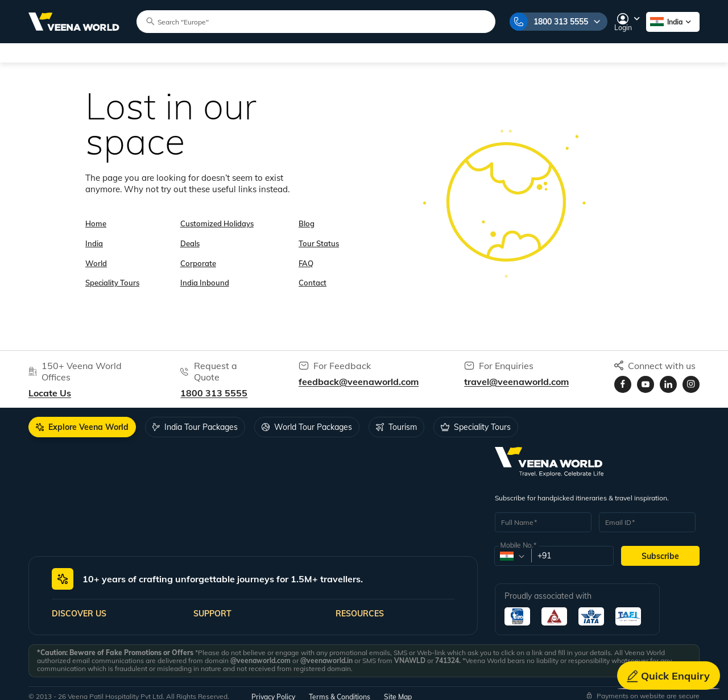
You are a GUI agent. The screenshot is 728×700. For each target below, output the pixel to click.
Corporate (198, 250)
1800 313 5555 (554, 22)
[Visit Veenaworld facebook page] (623, 378)
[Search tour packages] (305, 21)
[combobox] (512, 549)
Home (96, 216)
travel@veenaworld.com (516, 375)
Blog (307, 216)
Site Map (398, 690)
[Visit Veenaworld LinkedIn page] (668, 378)
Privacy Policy (273, 690)
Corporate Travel (396, 53)
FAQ (306, 250)
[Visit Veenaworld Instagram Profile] (691, 378)
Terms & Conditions (340, 690)
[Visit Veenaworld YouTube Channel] (646, 378)
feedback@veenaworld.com (359, 375)
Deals (190, 233)
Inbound (466, 53)
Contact (313, 268)
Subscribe (660, 549)
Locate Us (50, 386)
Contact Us (642, 53)
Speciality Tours (195, 53)
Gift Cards (579, 53)
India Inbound (205, 268)
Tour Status (319, 233)
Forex (521, 53)
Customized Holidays (295, 53)
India (75, 53)
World (125, 53)
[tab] (82, 420)
